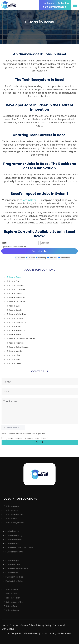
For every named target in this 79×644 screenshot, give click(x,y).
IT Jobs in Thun (14, 326)
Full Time (31, 258)
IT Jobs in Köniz (14, 335)
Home (5, 625)
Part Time (52, 258)
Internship (41, 258)
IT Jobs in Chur (14, 355)
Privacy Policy (44, 625)
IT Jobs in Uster (14, 363)
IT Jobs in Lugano (15, 318)
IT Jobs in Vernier (15, 351)
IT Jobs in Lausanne (16, 289)
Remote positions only (15, 247)
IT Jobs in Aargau (12, 506)
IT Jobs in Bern (13, 281)
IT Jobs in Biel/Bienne (17, 322)
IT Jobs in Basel (14, 277)
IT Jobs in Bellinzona (16, 330)
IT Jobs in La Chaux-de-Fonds (21, 339)
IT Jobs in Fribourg (15, 343)
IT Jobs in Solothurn (16, 298)
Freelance (20, 258)
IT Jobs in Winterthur (16, 314)
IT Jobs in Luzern (14, 293)
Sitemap (14, 625)
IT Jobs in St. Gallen (16, 302)
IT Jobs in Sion (13, 359)
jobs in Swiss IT (31, 200)
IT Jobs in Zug (13, 306)
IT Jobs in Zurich (14, 310)
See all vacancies (57, 5)
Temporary (64, 258)
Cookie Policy (28, 625)
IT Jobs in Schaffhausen (18, 347)
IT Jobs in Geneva (15, 285)
